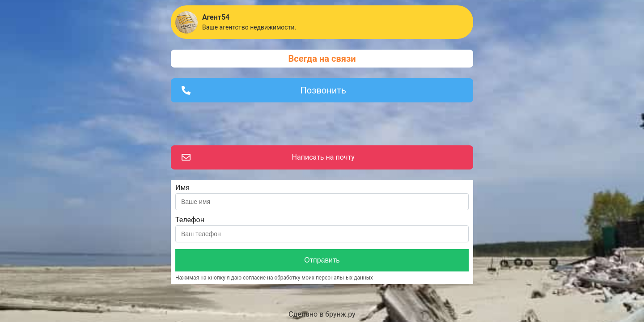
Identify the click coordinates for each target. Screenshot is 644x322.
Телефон (190, 220)
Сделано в (322, 314)
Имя (182, 188)
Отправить (322, 260)
